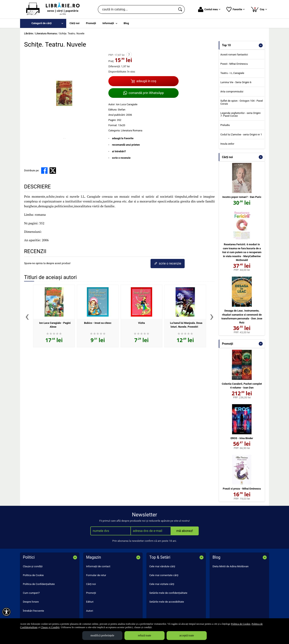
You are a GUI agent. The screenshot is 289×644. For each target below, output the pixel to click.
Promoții (91, 593)
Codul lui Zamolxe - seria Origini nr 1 (241, 134)
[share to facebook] (44, 171)
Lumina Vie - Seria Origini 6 (236, 82)
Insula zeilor (227, 144)
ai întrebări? (119, 151)
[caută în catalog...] (137, 9)
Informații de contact (98, 566)
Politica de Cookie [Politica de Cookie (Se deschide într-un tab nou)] (241, 624)
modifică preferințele (102, 635)
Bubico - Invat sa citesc (98, 323)
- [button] (261, 45)
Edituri (90, 602)
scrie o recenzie (121, 158)
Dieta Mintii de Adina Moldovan (231, 566)
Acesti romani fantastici (234, 55)
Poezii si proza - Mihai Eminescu (242, 489)
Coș (259, 9)
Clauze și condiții (33, 566)
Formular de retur (96, 575)
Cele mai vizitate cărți (162, 584)
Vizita (141, 323)
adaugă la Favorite (123, 138)
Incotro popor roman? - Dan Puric (242, 197)
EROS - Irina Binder (242, 438)
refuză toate (144, 635)
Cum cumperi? (31, 593)
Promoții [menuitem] (91, 23)
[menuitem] (43, 23)
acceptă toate (187, 635)
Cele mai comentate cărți (164, 575)
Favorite (236, 9)
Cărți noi (91, 584)
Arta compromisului (232, 91)
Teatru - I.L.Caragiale (232, 73)
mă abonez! (185, 531)
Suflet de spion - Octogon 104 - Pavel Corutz (242, 102)
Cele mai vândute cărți (162, 566)
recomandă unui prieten (126, 145)
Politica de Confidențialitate (39, 584)
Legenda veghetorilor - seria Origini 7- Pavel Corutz (240, 114)
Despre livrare (31, 602)
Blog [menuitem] (126, 23)
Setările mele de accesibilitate (167, 602)
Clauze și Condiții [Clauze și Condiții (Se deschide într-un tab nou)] (50, 627)
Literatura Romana (132, 130)
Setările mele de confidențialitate (168, 593)
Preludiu (225, 125)
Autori (90, 611)
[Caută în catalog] (180, 9)
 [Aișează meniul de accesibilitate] (6, 612)
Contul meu (209, 9)
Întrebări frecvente (33, 611)
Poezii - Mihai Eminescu (234, 64)
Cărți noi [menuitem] (75, 23)
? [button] (129, 55)
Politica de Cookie (33, 575)
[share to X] (53, 171)
